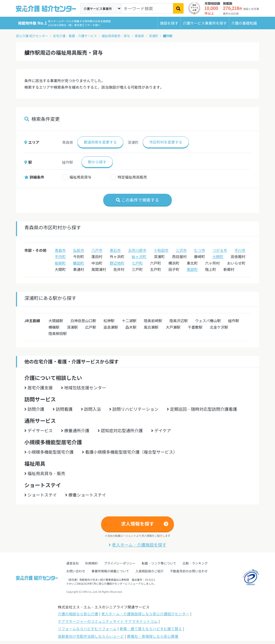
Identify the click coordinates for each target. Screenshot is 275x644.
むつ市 (200, 250)
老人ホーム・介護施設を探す (137, 545)
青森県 (139, 36)
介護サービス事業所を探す (205, 23)
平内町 (60, 257)
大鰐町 (218, 257)
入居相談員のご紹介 (150, 571)
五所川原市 (137, 250)
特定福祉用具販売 (132, 177)
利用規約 (91, 563)
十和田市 (161, 250)
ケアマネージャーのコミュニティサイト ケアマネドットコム (108, 621)
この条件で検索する (137, 200)
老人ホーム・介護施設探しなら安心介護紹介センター (145, 614)
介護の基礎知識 (244, 23)
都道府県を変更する (100, 142)
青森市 (60, 250)
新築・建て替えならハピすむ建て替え (151, 629)
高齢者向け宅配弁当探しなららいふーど (91, 636)
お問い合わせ (76, 571)
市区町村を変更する (166, 142)
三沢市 (181, 250)
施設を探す (169, 23)
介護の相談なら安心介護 (78, 614)
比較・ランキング (195, 563)
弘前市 (79, 250)
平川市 (240, 250)
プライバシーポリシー (120, 563)
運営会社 (73, 563)
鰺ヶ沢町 (139, 257)
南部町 (192, 269)
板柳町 (60, 263)
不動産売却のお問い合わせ (189, 571)
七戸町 (137, 263)
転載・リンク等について (159, 563)
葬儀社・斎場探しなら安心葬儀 (153, 636)
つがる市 (220, 250)
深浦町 (153, 36)
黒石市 (115, 250)
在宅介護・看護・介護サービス (75, 36)
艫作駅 (168, 36)
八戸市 (97, 250)
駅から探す (97, 162)
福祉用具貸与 (80, 177)
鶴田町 (79, 263)
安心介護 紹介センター (32, 36)
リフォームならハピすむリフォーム (87, 629)
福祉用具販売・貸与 (116, 36)
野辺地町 (117, 263)
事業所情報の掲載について (110, 571)
